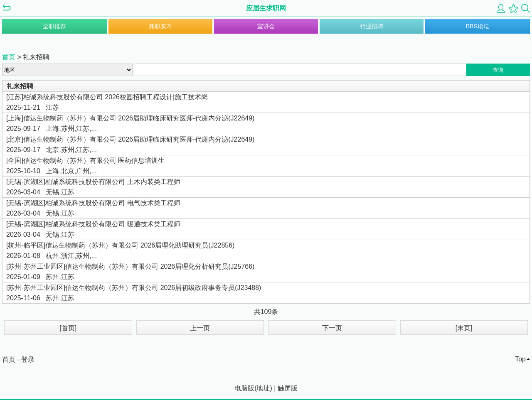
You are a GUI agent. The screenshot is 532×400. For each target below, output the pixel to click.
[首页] (68, 328)
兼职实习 (160, 26)
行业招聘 (372, 26)
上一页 (200, 328)
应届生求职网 (266, 8)
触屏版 (288, 388)
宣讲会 (266, 26)
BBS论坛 (478, 26)
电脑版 (244, 388)
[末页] (464, 328)
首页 (9, 57)
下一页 (332, 328)
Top (520, 359)
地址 (263, 388)
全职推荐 (54, 26)
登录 (28, 360)
